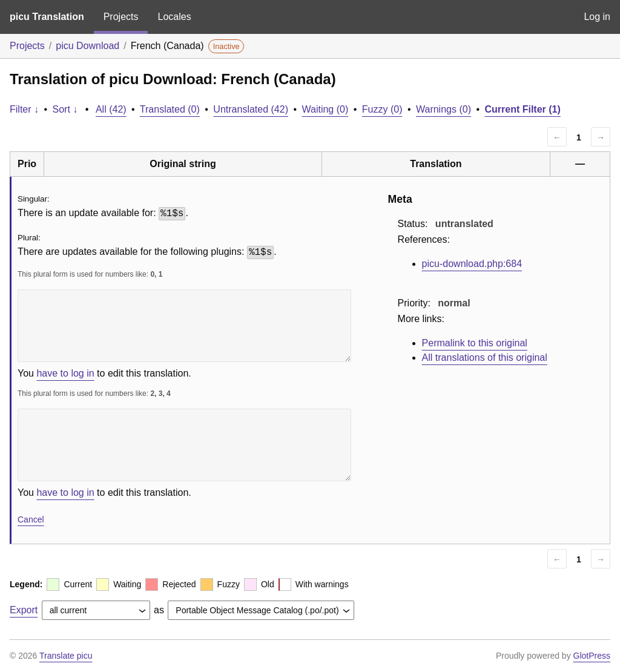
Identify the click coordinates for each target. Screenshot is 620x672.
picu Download (87, 46)
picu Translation (47, 17)
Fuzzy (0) (382, 109)
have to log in (65, 373)
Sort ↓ (65, 109)
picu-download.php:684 (472, 264)
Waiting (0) (325, 109)
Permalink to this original (475, 343)
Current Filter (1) (522, 109)
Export (24, 610)
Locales (174, 17)
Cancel (31, 519)
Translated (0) (170, 109)
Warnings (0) (444, 109)
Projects (121, 17)
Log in (597, 17)
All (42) (111, 109)
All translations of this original (485, 357)
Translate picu (66, 656)
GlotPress (592, 656)
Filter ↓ (24, 109)
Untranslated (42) (251, 109)
